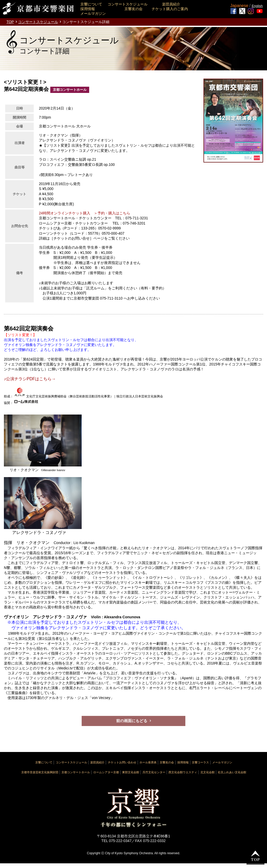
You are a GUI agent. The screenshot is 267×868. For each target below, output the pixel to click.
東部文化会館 (131, 772)
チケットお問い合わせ (122, 762)
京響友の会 (133, 9)
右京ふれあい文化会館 (232, 772)
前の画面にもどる (132, 721)
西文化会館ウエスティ (183, 772)
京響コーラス (200, 762)
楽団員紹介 (171, 4)
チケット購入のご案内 (170, 9)
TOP (10, 22)
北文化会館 (208, 772)
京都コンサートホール (76, 772)
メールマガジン (93, 13)
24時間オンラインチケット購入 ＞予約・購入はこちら (85, 213)
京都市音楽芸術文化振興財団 (40, 772)
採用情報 (88, 9)
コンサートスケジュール (128, 4)
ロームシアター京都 (106, 772)
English (257, 6)
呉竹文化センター (154, 772)
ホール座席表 (148, 762)
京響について (91, 4)
